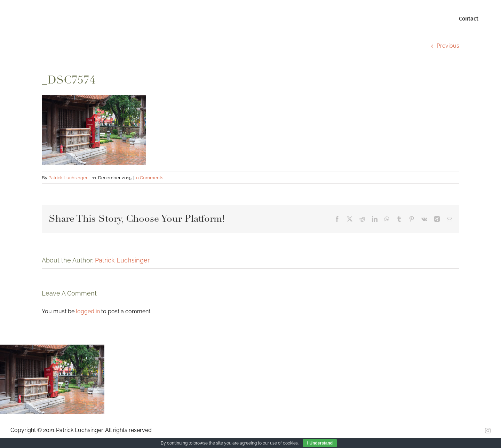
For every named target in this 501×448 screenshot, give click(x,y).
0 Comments (150, 178)
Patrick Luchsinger (68, 178)
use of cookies (284, 443)
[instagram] (488, 431)
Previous (448, 46)
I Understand (320, 443)
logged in (88, 311)
